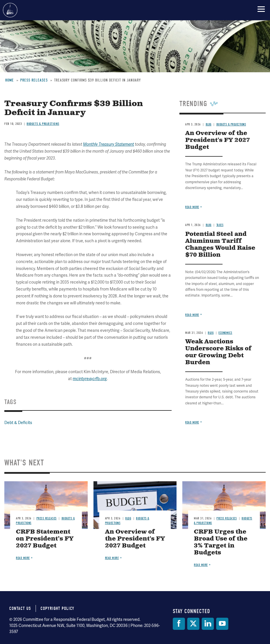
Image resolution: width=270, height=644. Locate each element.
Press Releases (34, 80)
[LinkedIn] (208, 624)
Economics (225, 333)
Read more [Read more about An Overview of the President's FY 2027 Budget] (192, 207)
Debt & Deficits (18, 423)
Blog (209, 124)
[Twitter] (193, 624)
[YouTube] (222, 624)
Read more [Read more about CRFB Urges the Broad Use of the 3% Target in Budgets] (201, 565)
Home (10, 80)
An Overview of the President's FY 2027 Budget (217, 140)
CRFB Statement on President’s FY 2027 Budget (45, 539)
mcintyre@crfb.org (90, 379)
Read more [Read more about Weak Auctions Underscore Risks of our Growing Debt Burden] (192, 422)
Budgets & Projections (43, 124)
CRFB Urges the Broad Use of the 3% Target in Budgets (221, 542)
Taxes (220, 225)
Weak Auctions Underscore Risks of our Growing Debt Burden (218, 352)
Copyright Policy (57, 608)
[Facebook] (179, 624)
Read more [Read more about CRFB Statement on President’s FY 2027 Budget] (23, 558)
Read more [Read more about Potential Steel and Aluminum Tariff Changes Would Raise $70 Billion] (192, 315)
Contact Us (20, 608)
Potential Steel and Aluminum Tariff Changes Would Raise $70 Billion (220, 245)
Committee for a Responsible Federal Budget (10, 10)
